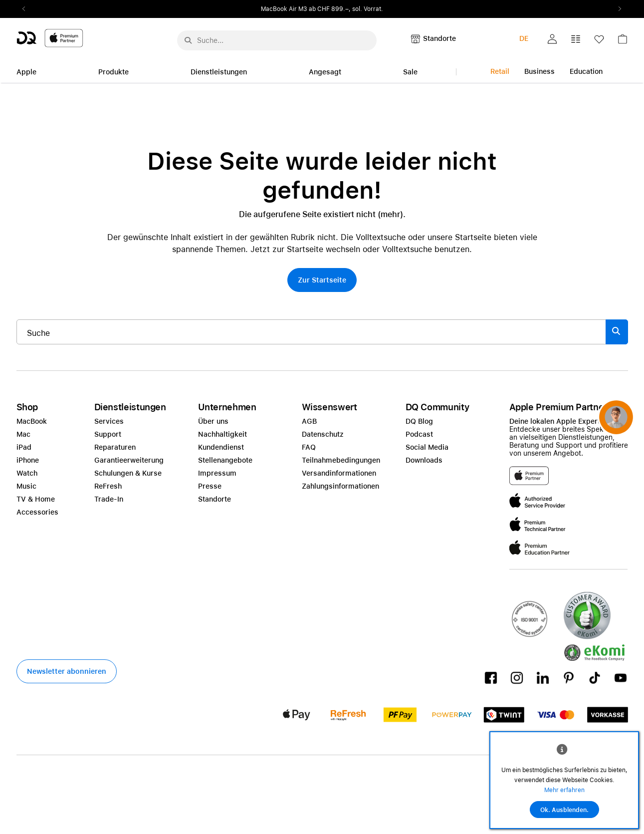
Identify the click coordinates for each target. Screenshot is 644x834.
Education (586, 71)
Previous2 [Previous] (27, 9)
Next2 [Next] (617, 9)
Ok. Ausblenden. (564, 810)
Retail (500, 71)
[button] (552, 39)
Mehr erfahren (564, 790)
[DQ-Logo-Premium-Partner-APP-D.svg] (50, 38)
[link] (623, 42)
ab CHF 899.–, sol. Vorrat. (346, 9)
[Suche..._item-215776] (311, 332)
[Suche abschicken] (188, 40)
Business (539, 71)
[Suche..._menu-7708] (277, 40)
